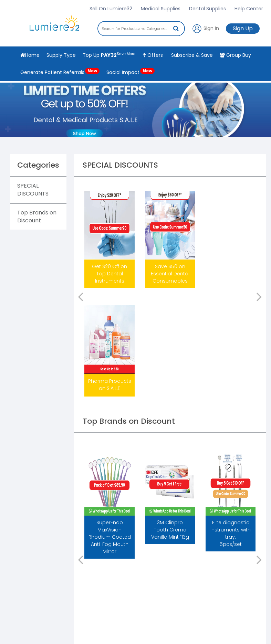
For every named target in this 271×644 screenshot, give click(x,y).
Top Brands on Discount (37, 217)
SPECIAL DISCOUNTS (33, 190)
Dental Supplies (207, 9)
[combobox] (141, 29)
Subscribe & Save (191, 55)
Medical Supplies (161, 9)
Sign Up (243, 28)
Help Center (249, 9)
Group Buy (235, 55)
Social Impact (131, 72)
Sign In (205, 29)
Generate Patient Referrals (60, 72)
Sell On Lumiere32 (111, 9)
